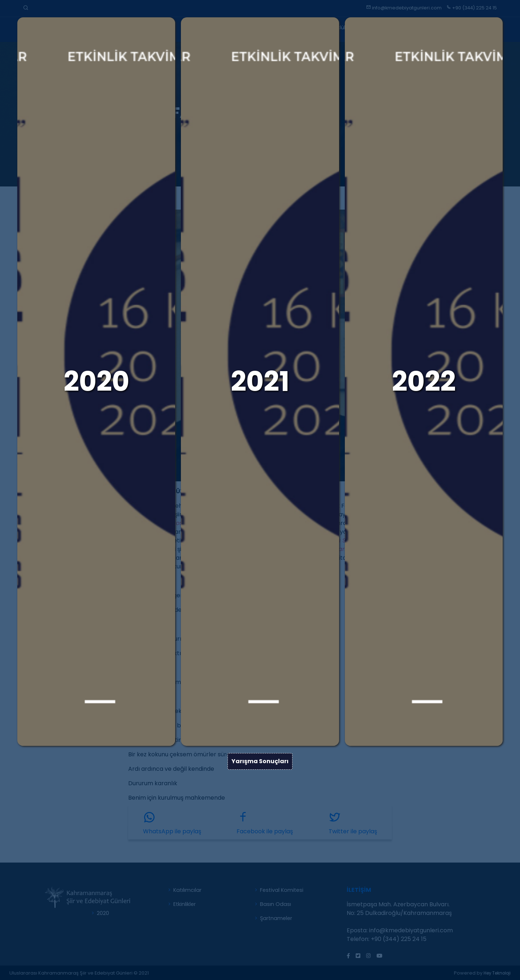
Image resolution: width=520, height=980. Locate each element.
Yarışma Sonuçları (260, 817)
